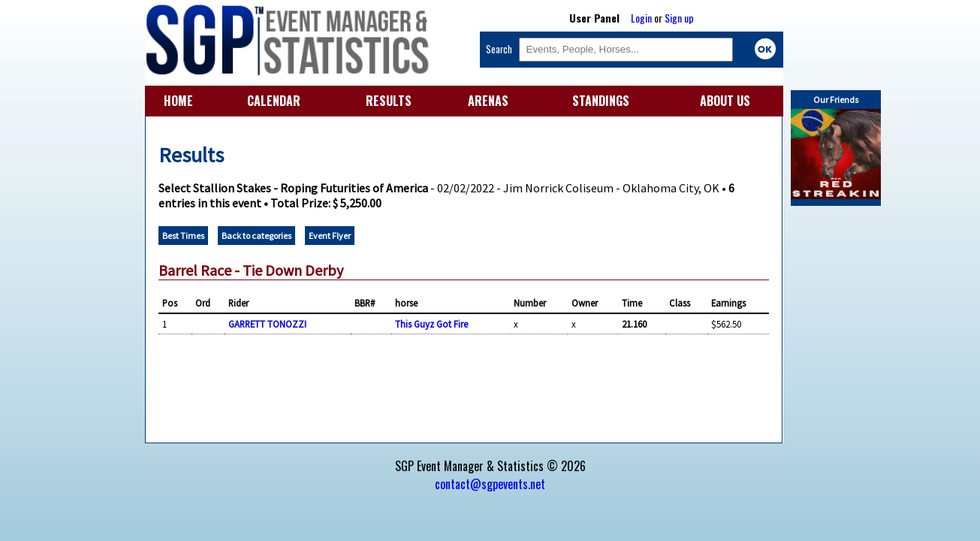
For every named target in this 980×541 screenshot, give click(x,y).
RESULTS (389, 101)
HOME (178, 101)
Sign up (679, 18)
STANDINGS (601, 101)
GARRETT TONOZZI (267, 324)
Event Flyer (330, 236)
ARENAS (488, 101)
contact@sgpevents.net (490, 484)
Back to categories (256, 236)
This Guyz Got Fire (431, 324)
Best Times (183, 236)
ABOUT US (725, 101)
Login (641, 18)
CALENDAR (274, 101)
